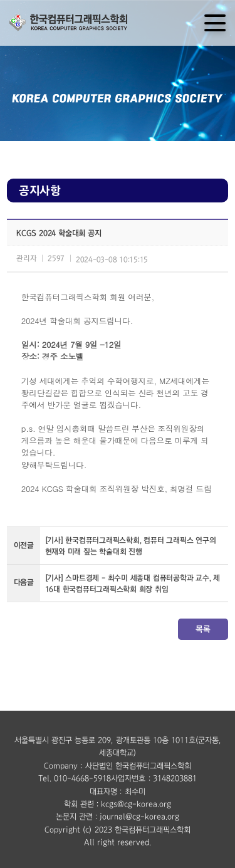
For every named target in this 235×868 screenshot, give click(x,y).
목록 (203, 629)
